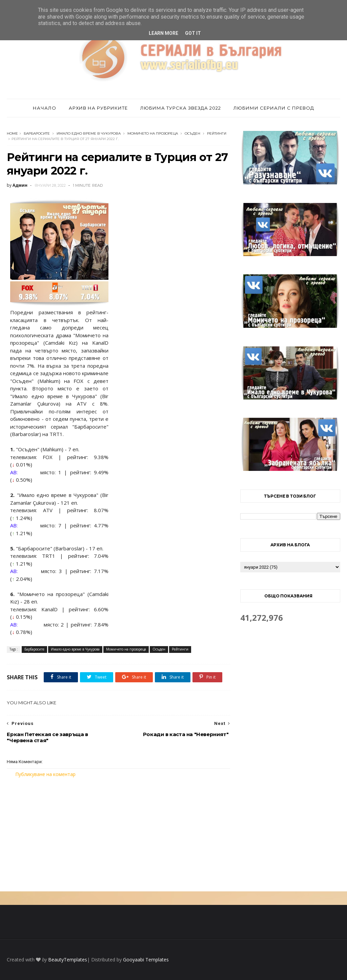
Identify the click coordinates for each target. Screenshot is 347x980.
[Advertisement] (118, 835)
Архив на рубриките (98, 108)
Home (12, 133)
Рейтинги (217, 133)
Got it (193, 33)
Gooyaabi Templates (146, 960)
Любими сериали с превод (274, 108)
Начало (45, 108)
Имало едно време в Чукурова (89, 133)
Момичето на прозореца (153, 133)
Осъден (192, 133)
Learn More (164, 33)
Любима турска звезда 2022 (181, 108)
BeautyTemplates (68, 960)
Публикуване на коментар (45, 774)
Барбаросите (37, 133)
